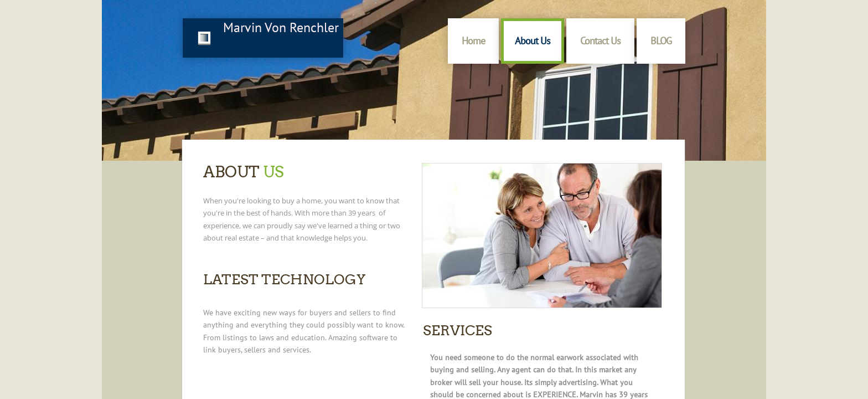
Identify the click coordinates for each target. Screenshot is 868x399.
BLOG (661, 41)
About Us (533, 41)
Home (473, 41)
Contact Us (600, 41)
